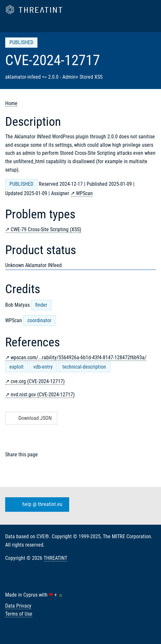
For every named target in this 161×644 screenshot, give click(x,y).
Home (11, 103)
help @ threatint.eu (36, 505)
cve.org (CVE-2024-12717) (38, 381)
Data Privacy (18, 606)
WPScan (84, 193)
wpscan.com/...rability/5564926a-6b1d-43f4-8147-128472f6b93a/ (79, 357)
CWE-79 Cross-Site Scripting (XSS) (46, 229)
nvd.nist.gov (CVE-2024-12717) (43, 395)
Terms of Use (19, 614)
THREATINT (55, 558)
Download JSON (31, 418)
